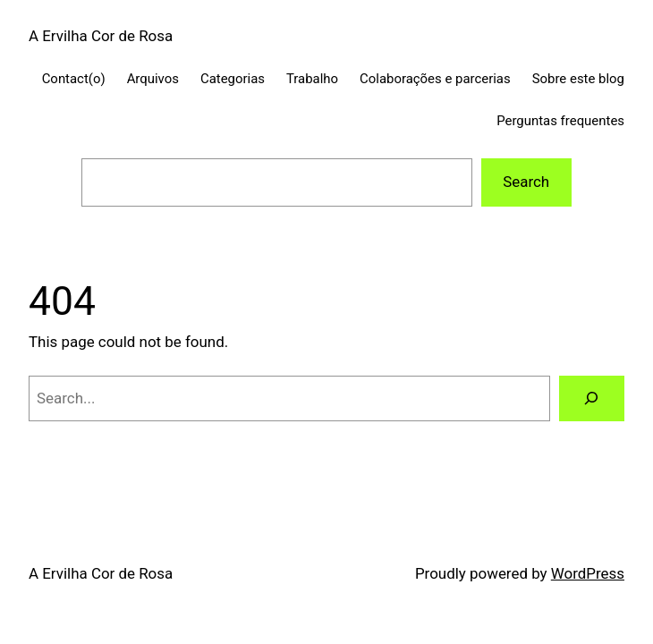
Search (526, 182)
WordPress (588, 573)
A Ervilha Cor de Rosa (101, 36)
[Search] (592, 398)
